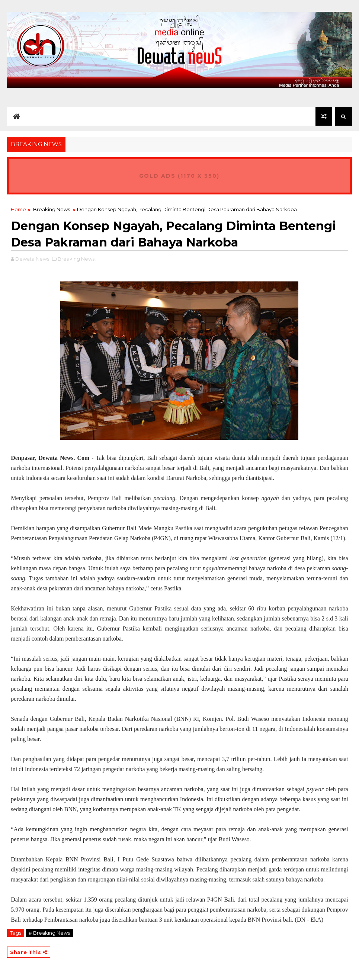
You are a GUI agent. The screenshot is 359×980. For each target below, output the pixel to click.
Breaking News (52, 209)
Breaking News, (77, 259)
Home (18, 209)
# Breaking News (49, 933)
